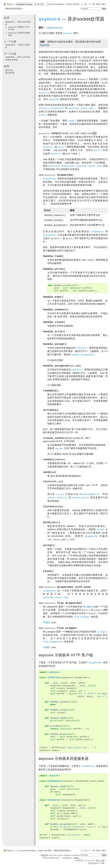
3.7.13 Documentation (26, 853)
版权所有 (45, 858)
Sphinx (94, 865)
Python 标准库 (73, 4)
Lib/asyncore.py (54, 28)
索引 (104, 4)
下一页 (91, 4)
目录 (7, 18)
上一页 (83, 4)
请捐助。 (77, 860)
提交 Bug (9, 70)
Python (10, 4)
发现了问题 (100, 863)
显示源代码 (10, 72)
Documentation (57, 4)
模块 (98, 4)
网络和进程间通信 (14, 9)
